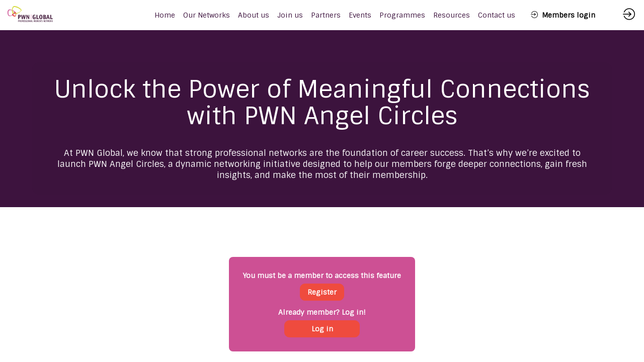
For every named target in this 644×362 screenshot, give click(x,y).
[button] (563, 15)
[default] (165, 15)
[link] (207, 15)
